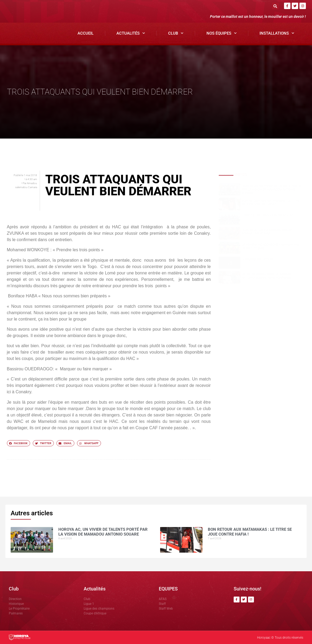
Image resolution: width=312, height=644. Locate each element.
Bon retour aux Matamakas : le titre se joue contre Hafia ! (271, 202)
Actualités (131, 33)
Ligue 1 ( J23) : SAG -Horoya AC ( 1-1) (268, 215)
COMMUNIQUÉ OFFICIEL (258, 259)
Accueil (86, 33)
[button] (275, 6)
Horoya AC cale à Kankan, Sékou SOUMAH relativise (267, 232)
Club (176, 33)
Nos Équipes (222, 33)
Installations (277, 33)
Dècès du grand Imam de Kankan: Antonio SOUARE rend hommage (267, 276)
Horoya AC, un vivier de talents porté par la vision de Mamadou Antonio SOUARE (271, 190)
